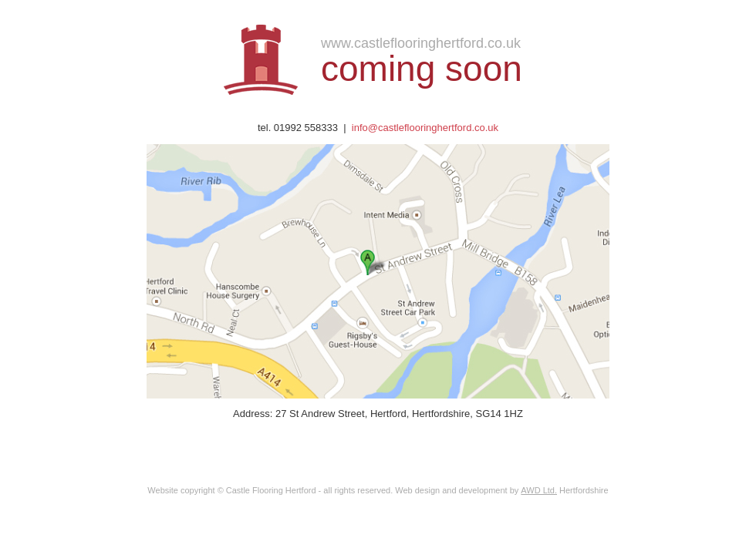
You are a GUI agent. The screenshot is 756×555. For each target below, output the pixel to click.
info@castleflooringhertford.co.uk (425, 128)
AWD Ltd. (539, 490)
